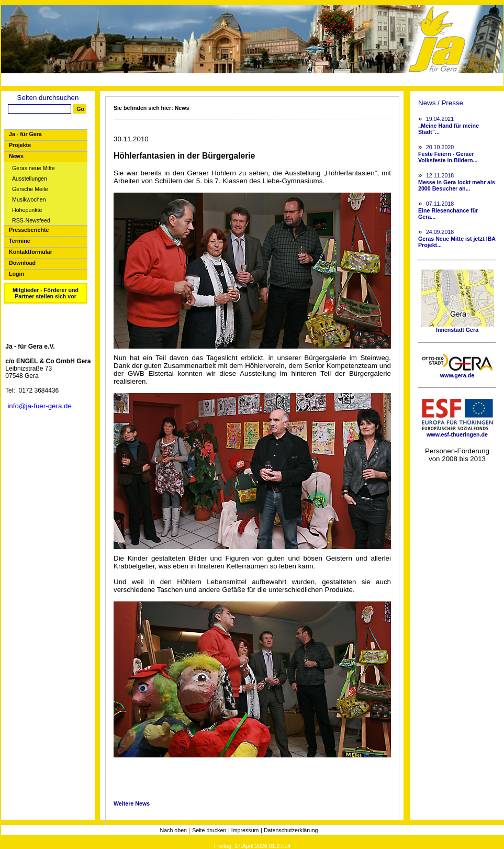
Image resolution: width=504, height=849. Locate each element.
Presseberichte (29, 230)
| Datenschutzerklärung (289, 830)
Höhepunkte (27, 210)
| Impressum (243, 830)
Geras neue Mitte (33, 168)
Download (22, 263)
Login (16, 274)
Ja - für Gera (25, 134)
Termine (20, 241)
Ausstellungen (30, 179)
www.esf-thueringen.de (457, 432)
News (16, 156)
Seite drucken (209, 830)
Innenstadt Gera (457, 327)
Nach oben (174, 830)
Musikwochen (29, 200)
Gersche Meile (30, 189)
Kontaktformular (31, 252)
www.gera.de (457, 373)
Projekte (20, 145)
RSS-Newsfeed (31, 221)
